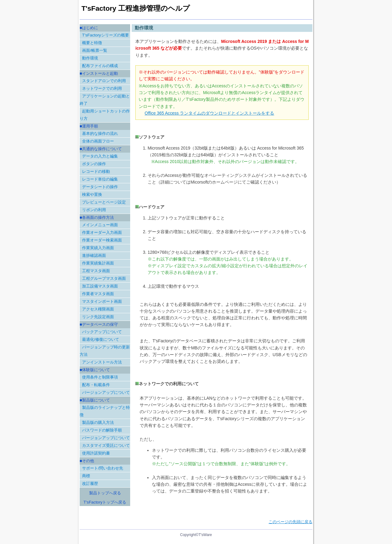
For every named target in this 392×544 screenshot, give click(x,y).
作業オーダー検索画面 (102, 240)
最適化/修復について (101, 339)
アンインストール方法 (102, 362)
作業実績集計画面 (98, 263)
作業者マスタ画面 (98, 294)
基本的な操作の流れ (100, 133)
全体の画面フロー (98, 141)
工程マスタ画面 (96, 271)
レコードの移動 (96, 171)
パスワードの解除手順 (102, 430)
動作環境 (90, 58)
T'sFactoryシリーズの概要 (106, 35)
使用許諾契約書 (96, 453)
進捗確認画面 (94, 255)
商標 (86, 476)
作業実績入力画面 (98, 248)
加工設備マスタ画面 (100, 286)
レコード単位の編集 (100, 179)
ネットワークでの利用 (102, 88)
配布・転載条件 (96, 385)
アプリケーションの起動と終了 (105, 100)
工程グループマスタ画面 (104, 278)
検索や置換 (92, 194)
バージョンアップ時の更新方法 (105, 351)
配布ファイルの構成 (100, 66)
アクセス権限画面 (98, 309)
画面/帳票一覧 (95, 50)
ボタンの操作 (94, 164)
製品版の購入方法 (98, 422)
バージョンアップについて (106, 392)
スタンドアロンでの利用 (104, 81)
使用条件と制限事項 (100, 377)
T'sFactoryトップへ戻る (105, 502)
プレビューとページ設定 (104, 202)
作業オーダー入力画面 (102, 232)
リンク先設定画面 (98, 317)
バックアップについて (102, 332)
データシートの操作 (100, 187)
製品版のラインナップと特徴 (105, 411)
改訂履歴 (90, 483)
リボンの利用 (94, 210)
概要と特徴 (92, 43)
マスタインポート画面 (102, 301)
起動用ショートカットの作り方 (105, 115)
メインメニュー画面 (100, 225)
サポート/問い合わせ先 (103, 468)
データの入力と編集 (100, 156)
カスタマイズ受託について (106, 445)
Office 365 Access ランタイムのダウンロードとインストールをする (209, 113)
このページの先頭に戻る (290, 522)
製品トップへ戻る (105, 493)
